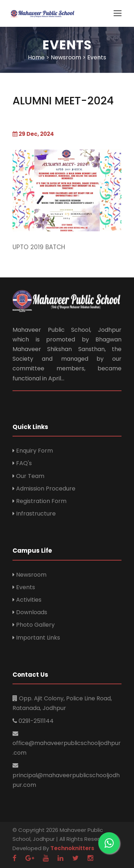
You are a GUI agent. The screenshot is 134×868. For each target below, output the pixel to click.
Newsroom (31, 575)
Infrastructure (36, 514)
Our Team (30, 476)
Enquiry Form (34, 451)
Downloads (32, 612)
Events (26, 587)
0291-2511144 (36, 721)
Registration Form (41, 501)
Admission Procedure (46, 489)
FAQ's (24, 463)
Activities (29, 600)
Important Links (38, 638)
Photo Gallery (35, 625)
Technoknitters (72, 848)
